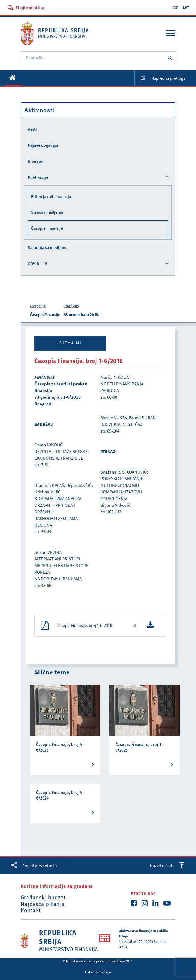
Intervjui (36, 161)
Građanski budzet (43, 898)
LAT (186, 8)
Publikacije (38, 177)
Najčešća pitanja (43, 904)
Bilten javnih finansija (51, 196)
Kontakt (31, 911)
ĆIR (175, 8)
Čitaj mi (71, 343)
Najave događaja (43, 145)
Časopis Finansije (47, 228)
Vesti (32, 129)
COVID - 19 (37, 263)
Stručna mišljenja (47, 212)
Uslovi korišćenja (98, 972)
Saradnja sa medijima (48, 247)
